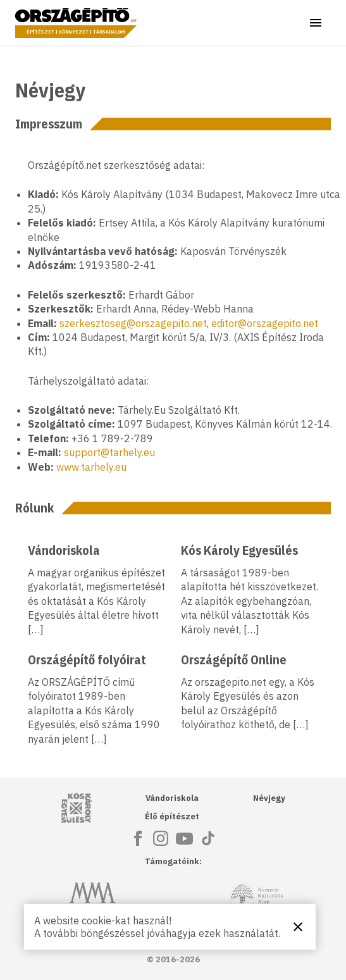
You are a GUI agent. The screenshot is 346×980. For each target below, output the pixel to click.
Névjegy (269, 798)
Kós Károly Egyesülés (239, 550)
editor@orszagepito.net (265, 323)
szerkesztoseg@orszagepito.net (133, 323)
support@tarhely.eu (109, 452)
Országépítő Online (234, 660)
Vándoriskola (64, 550)
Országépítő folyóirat (87, 660)
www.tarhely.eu (91, 467)
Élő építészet (172, 816)
